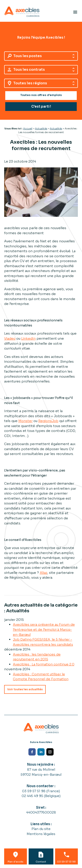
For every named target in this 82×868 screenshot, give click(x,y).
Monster (25, 421)
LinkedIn (28, 338)
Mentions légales (41, 834)
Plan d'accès (15, 862)
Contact (41, 862)
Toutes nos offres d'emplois (41, 95)
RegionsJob (48, 421)
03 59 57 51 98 (34, 791)
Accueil (28, 129)
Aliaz (44, 573)
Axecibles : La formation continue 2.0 (44, 664)
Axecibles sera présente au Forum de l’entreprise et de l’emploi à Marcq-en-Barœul (44, 629)
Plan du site (41, 829)
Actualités (41, 129)
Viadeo (10, 338)
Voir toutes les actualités (25, 689)
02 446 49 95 (33, 796)
